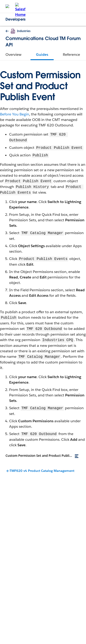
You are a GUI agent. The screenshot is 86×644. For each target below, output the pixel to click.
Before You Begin (15, 114)
